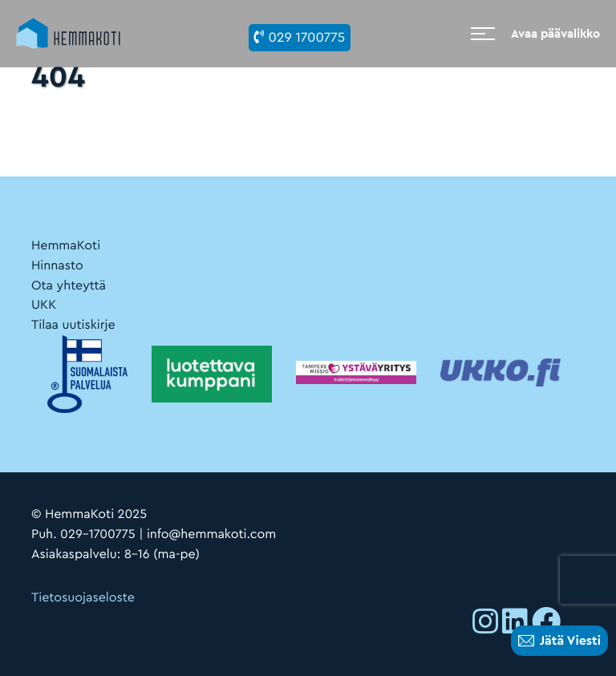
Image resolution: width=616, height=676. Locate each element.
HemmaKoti (66, 245)
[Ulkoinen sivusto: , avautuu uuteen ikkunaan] (485, 625)
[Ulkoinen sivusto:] (356, 372)
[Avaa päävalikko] (535, 33)
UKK (44, 305)
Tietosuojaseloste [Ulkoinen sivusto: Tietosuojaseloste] (83, 597)
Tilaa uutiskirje (73, 325)
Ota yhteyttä (69, 285)
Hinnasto (57, 265)
